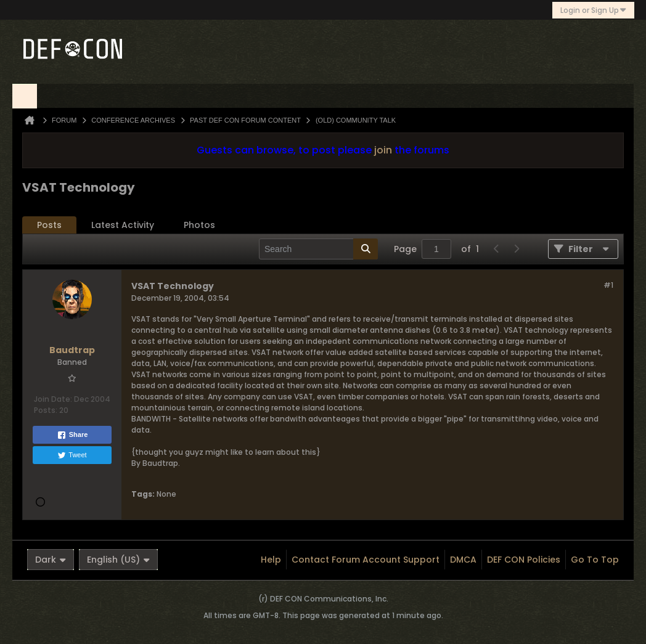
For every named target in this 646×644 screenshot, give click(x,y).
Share (72, 435)
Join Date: (53, 399)
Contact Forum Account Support (366, 560)
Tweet (72, 455)
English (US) (118, 560)
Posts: (46, 410)
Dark (51, 560)
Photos (199, 225)
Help (271, 560)
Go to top (595, 560)
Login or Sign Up (593, 10)
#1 (608, 285)
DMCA (463, 560)
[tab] (49, 225)
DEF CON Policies (524, 560)
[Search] (318, 249)
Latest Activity (123, 225)
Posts (49, 225)
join (383, 150)
